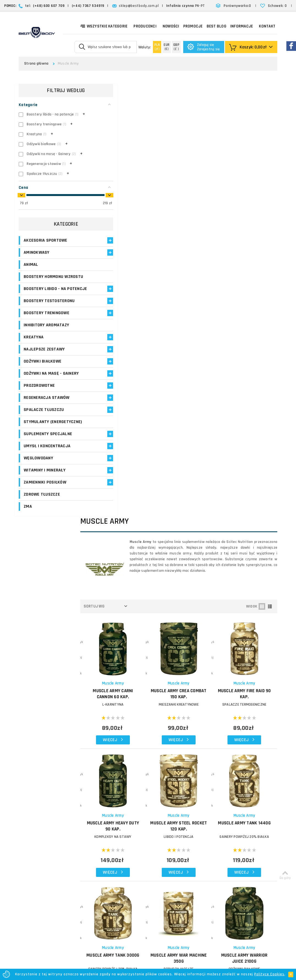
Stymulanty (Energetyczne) (53, 430)
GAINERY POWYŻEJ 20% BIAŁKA (248, 385)
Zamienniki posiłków (45, 490)
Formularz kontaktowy (236, 852)
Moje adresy (115, 824)
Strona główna (36, 64)
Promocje (193, 26)
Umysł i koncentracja (47, 454)
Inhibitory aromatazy (46, 333)
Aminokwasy (37, 254)
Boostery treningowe (46, 321)
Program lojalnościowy (116, 833)
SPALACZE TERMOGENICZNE (247, 259)
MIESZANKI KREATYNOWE (188, 259)
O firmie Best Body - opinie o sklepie (174, 807)
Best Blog (216, 26)
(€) (167, 47)
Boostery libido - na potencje (45, 294)
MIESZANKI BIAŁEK (128, 637)
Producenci (145, 26)
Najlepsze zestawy (44, 357)
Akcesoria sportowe (46, 242)
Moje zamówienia (120, 817)
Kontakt (267, 26)
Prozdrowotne (39, 393)
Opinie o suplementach (117, 846)
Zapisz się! (148, 757)
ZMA (28, 514)
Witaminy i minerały (45, 478)
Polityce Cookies (269, 974)
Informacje (242, 26)
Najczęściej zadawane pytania (175, 836)
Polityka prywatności (167, 850)
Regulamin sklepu (164, 856)
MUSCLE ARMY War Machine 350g (188, 501)
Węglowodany (38, 466)
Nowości (171, 26)
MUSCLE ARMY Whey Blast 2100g (188, 627)
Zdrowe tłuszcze (42, 502)
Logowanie (114, 804)
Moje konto (114, 811)
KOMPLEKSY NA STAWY (128, 385)
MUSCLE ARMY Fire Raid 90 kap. (247, 249)
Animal (31, 267)
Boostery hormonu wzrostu (53, 279)
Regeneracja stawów (47, 405)
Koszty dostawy (163, 817)
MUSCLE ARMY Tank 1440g (247, 375)
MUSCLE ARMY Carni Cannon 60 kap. (128, 249)
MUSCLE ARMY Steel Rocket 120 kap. (188, 375)
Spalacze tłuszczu (44, 417)
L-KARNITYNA (128, 259)
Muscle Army (128, 238)
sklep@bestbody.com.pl (139, 6)
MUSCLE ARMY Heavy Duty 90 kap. (128, 375)
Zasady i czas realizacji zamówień (178, 823)
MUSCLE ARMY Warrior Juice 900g (128, 627)
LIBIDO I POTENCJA (188, 385)
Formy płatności (163, 830)
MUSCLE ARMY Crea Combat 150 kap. (188, 249)
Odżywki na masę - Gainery (51, 381)
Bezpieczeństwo (163, 863)
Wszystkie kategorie (104, 26)
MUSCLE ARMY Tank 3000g (128, 501)
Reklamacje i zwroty (166, 843)
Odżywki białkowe (43, 369)
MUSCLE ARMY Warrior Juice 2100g (247, 501)
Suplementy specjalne (48, 442)
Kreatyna (34, 345)
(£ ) (176, 47)
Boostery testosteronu (49, 309)
